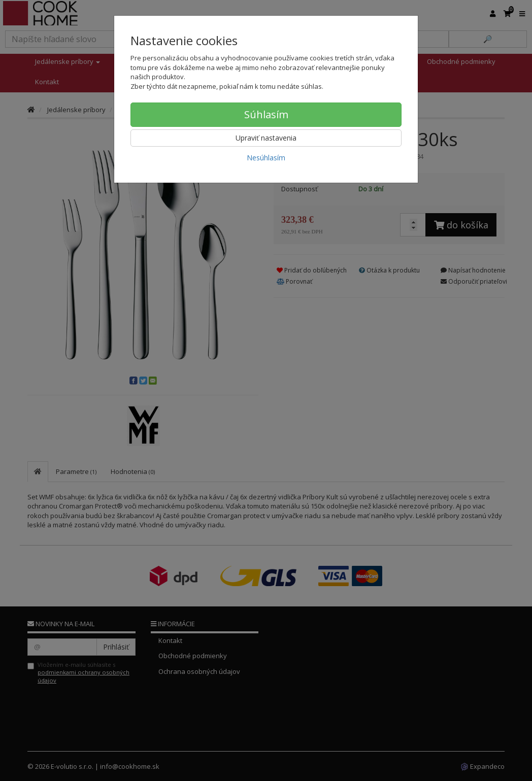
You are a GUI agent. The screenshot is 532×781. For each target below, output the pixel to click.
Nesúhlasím (266, 158)
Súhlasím (266, 114)
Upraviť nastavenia (266, 138)
